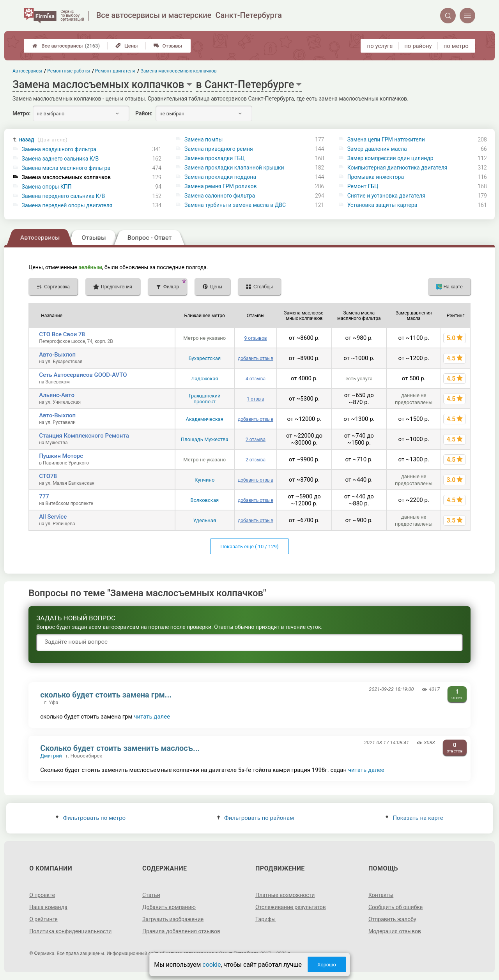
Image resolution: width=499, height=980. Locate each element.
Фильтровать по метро (91, 818)
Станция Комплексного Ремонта (84, 436)
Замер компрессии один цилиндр (390, 158)
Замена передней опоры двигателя (67, 205)
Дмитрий (51, 756)
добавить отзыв (256, 358)
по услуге (380, 46)
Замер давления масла (377, 149)
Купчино (204, 480)
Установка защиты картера (382, 205)
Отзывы (168, 46)
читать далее (152, 717)
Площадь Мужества (205, 439)
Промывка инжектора (376, 177)
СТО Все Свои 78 (62, 334)
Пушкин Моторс (61, 456)
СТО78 (48, 476)
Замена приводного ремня (219, 149)
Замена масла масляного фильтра (66, 168)
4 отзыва (256, 379)
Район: (144, 113)
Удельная (204, 520)
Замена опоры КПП (47, 187)
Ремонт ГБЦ (363, 186)
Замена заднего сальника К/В (60, 159)
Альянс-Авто (57, 395)
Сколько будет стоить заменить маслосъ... (120, 748)
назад (43, 140)
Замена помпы (203, 139)
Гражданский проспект (205, 399)
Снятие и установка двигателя (386, 196)
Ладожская (204, 379)
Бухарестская (204, 358)
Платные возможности (285, 895)
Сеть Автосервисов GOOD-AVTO (83, 375)
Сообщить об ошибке (395, 907)
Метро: (21, 113)
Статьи (151, 895)
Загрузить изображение (173, 919)
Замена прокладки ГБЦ (215, 158)
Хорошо (327, 965)
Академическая (205, 419)
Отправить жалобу (392, 919)
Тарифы (265, 919)
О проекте (42, 895)
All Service (53, 517)
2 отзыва (256, 440)
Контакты (381, 895)
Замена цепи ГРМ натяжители (386, 139)
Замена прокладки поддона (220, 177)
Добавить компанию (169, 907)
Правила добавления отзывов (181, 931)
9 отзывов (255, 338)
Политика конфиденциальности (70, 931)
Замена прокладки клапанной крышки (234, 168)
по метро (456, 46)
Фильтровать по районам (256, 818)
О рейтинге (43, 919)
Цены (127, 46)
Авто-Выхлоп (57, 355)
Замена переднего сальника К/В (64, 196)
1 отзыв (255, 399)
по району (418, 46)
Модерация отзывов (395, 931)
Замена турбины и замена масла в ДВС (235, 205)
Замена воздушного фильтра (59, 149)
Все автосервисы (66, 46)
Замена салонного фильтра (220, 196)
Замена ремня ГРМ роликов (220, 186)
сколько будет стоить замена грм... (106, 695)
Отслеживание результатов (291, 907)
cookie (211, 965)
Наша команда (48, 907)
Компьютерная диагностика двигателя (397, 168)
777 (44, 496)
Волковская (204, 500)
